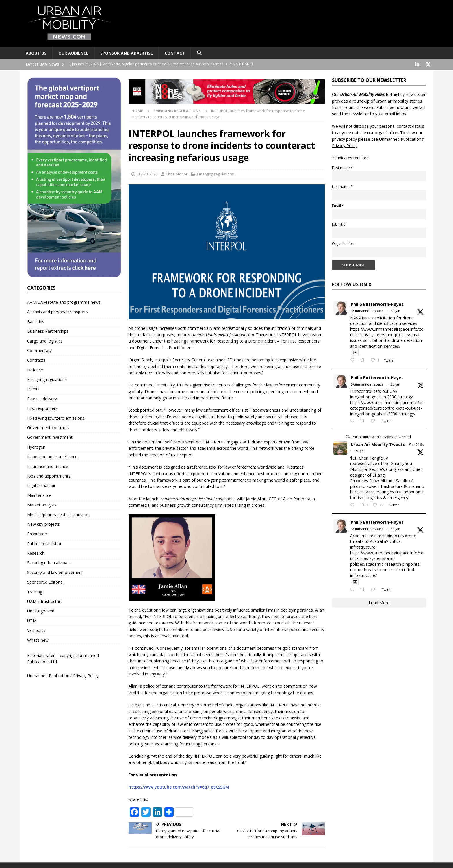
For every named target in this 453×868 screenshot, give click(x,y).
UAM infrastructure (45, 601)
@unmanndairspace (367, 310)
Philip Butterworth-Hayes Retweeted (381, 436)
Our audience (73, 53)
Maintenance (39, 495)
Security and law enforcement (55, 572)
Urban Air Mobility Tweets (378, 444)
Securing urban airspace (49, 562)
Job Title (339, 224)
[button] (199, 53)
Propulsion (37, 533)
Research (36, 553)
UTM (32, 620)
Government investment (50, 437)
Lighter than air (41, 485)
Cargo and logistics (45, 340)
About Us (36, 53)
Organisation (343, 243)
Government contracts (48, 427)
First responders (42, 408)
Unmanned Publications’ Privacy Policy (63, 675)
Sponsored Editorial (45, 581)
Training (35, 591)
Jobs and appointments (49, 475)
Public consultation (45, 543)
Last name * (342, 186)
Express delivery (42, 398)
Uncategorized (41, 610)
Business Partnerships (48, 331)
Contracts (36, 359)
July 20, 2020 (147, 173)
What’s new (38, 640)
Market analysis (42, 504)
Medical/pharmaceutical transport (59, 514)
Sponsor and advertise (127, 53)
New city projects (43, 524)
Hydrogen (36, 446)
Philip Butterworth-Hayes (377, 304)
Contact (175, 53)
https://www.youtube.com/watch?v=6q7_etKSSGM (179, 786)
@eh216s (416, 444)
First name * (342, 167)
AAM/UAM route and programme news (64, 302)
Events (33, 388)
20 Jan (395, 310)
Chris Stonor (177, 173)
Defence (35, 369)
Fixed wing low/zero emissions (56, 418)
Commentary (39, 350)
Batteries (36, 321)
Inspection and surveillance (52, 456)
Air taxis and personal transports (57, 311)
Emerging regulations (216, 173)
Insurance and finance (48, 466)
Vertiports (36, 630)
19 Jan (359, 450)
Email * (338, 205)
